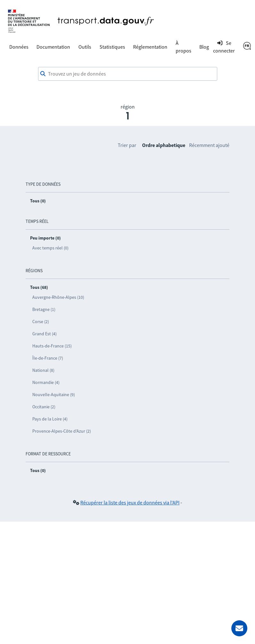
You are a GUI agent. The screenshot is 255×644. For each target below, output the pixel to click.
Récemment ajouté (209, 145)
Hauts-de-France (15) (52, 346)
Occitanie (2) (44, 407)
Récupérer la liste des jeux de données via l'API (130, 502)
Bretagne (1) (44, 309)
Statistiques (112, 47)
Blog (204, 47)
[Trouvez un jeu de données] (128, 74)
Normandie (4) (46, 382)
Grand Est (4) (44, 334)
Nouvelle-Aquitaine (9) (54, 395)
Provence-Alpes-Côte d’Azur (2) (62, 431)
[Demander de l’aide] (239, 628)
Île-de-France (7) (48, 358)
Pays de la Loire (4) (50, 419)
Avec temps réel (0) (50, 248)
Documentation (53, 47)
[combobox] (128, 74)
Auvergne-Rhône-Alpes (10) (58, 297)
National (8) (43, 370)
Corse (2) (41, 322)
